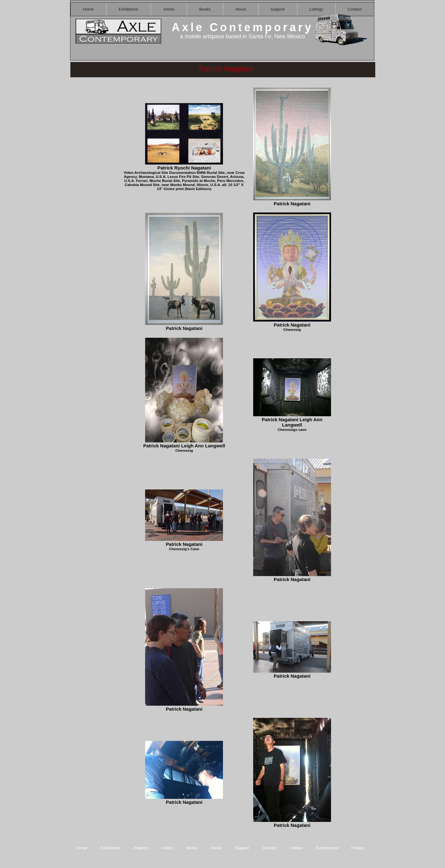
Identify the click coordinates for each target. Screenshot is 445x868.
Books (192, 848)
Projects (141, 848)
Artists (167, 848)
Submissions (327, 848)
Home (82, 848)
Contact (270, 848)
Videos (296, 848)
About (217, 848)
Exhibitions (110, 848)
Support (242, 848)
